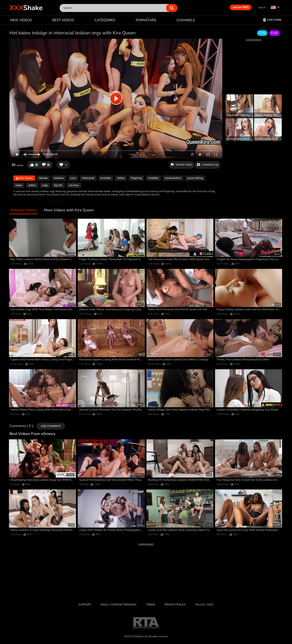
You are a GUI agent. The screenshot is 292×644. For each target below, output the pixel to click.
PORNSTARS (146, 20)
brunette (106, 178)
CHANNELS (186, 20)
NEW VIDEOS (21, 20)
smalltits (153, 178)
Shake (26, 8)
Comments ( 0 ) (21, 426)
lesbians (59, 178)
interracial (88, 178)
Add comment (51, 426)
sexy (73, 178)
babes (32, 185)
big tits (58, 185)
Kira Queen (24, 178)
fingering (136, 178)
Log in (262, 7)
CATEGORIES (105, 20)
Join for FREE (241, 7)
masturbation (173, 178)
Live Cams (272, 20)
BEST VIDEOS (63, 20)
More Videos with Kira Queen (69, 210)
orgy (45, 185)
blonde (43, 178)
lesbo (19, 185)
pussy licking (195, 178)
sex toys (74, 185)
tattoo (121, 178)
